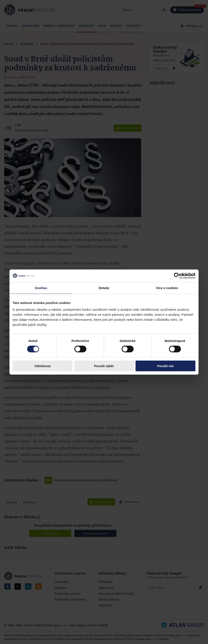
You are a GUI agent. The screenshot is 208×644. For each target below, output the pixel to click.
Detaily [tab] (104, 288)
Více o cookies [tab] (167, 288)
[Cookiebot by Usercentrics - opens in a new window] (177, 276)
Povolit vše (165, 366)
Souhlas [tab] (41, 288)
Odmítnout (43, 366)
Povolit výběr (104, 366)
